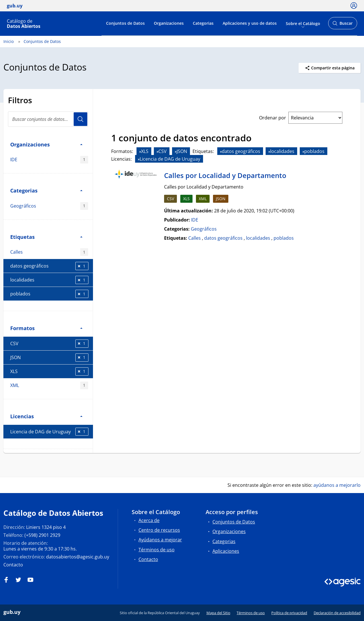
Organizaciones (169, 23)
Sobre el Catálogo (303, 23)
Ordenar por (273, 118)
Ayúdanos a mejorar (160, 540)
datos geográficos (49, 266)
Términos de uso (157, 550)
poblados (49, 294)
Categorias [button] (46, 190)
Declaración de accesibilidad (337, 613)
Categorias (203, 23)
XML (49, 385)
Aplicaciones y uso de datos (250, 23)
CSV (49, 344)
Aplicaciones (226, 551)
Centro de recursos (159, 530)
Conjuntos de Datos (125, 23)
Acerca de (149, 520)
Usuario (80, 119)
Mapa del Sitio (218, 613)
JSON (49, 358)
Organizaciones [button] (46, 144)
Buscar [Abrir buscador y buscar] (343, 25)
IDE (49, 160)
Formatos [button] (46, 328)
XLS (49, 371)
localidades (49, 280)
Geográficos (49, 206)
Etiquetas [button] (46, 237)
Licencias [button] (46, 416)
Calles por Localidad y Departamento (225, 175)
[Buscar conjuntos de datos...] (48, 119)
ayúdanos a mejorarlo (337, 485)
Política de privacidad (289, 613)
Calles (49, 252)
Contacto (13, 565)
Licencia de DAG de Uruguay (49, 432)
